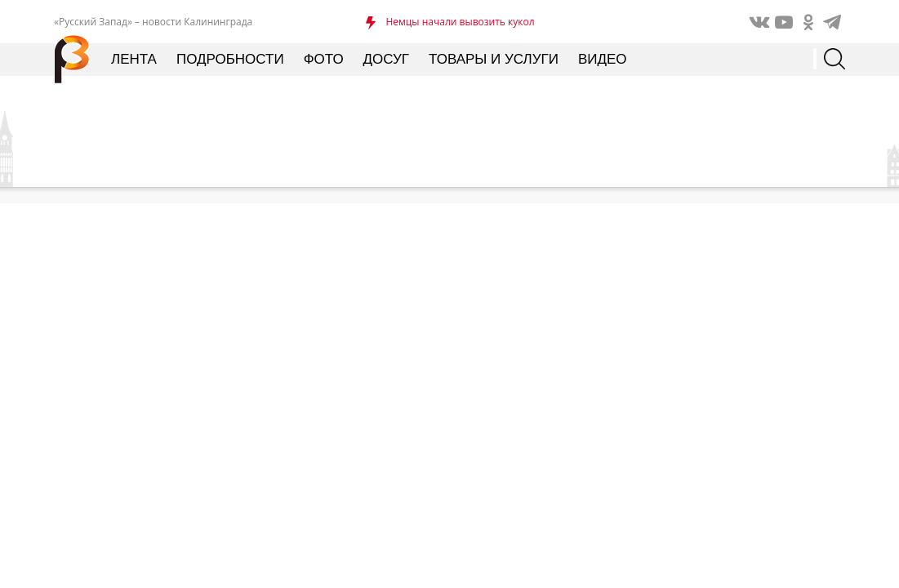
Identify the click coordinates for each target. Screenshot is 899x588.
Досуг (386, 59)
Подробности (230, 59)
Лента (134, 59)
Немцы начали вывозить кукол (460, 22)
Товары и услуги (494, 59)
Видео (603, 59)
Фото (324, 59)
